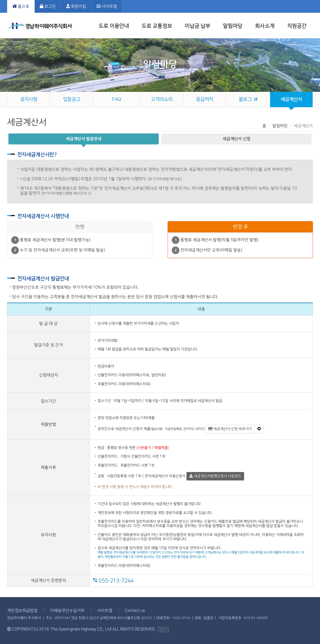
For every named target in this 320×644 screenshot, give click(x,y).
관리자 (163, 630)
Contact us (135, 611)
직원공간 (297, 26)
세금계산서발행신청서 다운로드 (215, 476)
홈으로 (21, 6)
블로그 (245, 99)
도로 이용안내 (114, 26)
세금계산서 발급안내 (84, 139)
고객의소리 (162, 99)
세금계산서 (291, 99)
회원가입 (76, 6)
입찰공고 (72, 99)
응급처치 (205, 99)
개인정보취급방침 (22, 611)
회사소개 (265, 26)
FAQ (117, 99)
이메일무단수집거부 (67, 611)
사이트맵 (107, 6)
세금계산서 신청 (237, 139)
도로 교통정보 (157, 26)
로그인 (48, 6)
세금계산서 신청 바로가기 (230, 429)
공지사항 (29, 99)
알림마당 (233, 26)
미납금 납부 (197, 26)
